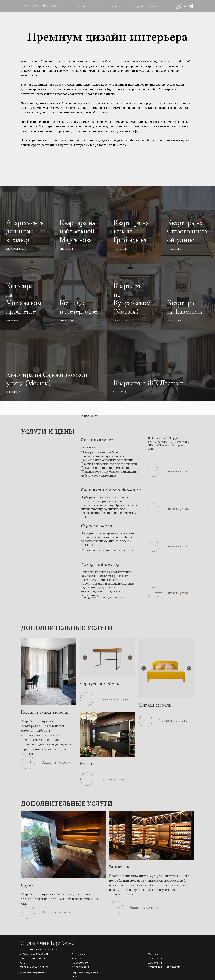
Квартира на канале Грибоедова (131, 232)
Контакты (154, 6)
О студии (81, 6)
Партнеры (155, 954)
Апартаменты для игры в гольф (26, 232)
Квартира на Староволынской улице (188, 232)
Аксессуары (136, 6)
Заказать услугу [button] (177, 471)
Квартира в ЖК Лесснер (149, 383)
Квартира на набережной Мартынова (77, 232)
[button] (155, 471)
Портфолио (99, 6)
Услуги (116, 6)
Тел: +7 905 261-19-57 (36, 958)
